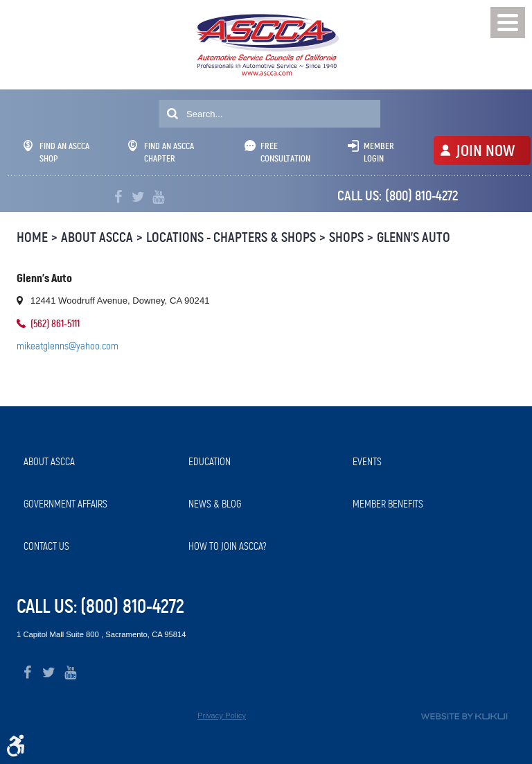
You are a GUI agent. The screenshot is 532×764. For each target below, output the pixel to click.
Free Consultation (285, 152)
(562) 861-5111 (55, 323)
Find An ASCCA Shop (56, 152)
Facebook (118, 197)
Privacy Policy (222, 715)
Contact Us (46, 546)
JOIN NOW (485, 150)
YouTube (158, 197)
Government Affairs (65, 504)
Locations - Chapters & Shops (231, 237)
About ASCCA (97, 237)
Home (32, 237)
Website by (464, 717)
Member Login (379, 152)
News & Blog (215, 504)
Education (210, 462)
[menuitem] (99, 462)
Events (367, 462)
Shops (346, 237)
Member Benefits (388, 504)
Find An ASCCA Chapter (161, 152)
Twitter (138, 197)
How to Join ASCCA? (228, 546)
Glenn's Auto (414, 237)
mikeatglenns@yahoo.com (68, 346)
